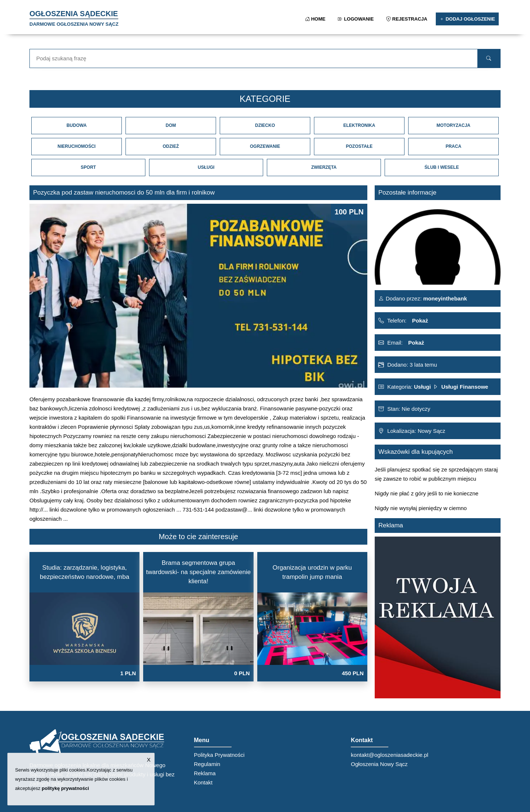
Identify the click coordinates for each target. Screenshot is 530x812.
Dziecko (265, 125)
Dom (171, 125)
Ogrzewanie (265, 146)
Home (316, 19)
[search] (489, 58)
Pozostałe (359, 146)
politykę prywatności (65, 788)
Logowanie (356, 19)
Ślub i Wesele (441, 167)
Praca (454, 146)
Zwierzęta (324, 167)
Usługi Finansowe (465, 387)
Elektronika (359, 125)
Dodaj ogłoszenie (467, 19)
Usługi (206, 167)
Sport (88, 167)
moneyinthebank (444, 298)
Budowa (77, 125)
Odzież (171, 146)
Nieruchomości (76, 146)
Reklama (205, 773)
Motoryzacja (453, 125)
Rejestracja (407, 19)
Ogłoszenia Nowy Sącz (379, 764)
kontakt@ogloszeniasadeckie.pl (389, 755)
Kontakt (203, 782)
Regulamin (207, 764)
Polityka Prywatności (219, 755)
